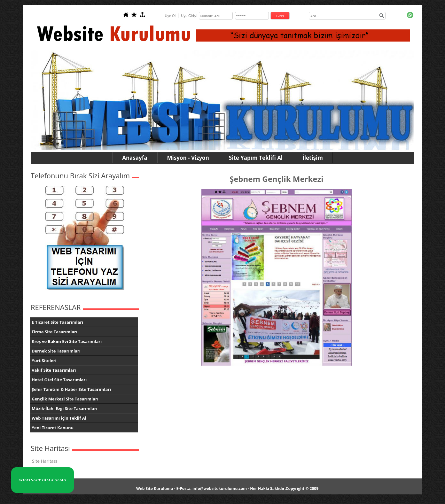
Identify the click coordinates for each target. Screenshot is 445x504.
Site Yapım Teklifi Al (256, 158)
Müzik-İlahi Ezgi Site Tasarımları (65, 408)
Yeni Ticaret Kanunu (53, 428)
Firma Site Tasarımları (55, 332)
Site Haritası (44, 461)
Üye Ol (170, 16)
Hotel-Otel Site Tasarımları (59, 380)
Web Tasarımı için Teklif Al (59, 418)
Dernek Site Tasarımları (56, 351)
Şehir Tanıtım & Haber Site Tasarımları (71, 389)
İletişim (313, 158)
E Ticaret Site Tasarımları (57, 322)
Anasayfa (135, 158)
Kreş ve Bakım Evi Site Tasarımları (67, 341)
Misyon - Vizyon (188, 158)
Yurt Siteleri (44, 361)
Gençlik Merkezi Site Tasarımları (65, 399)
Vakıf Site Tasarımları (54, 370)
